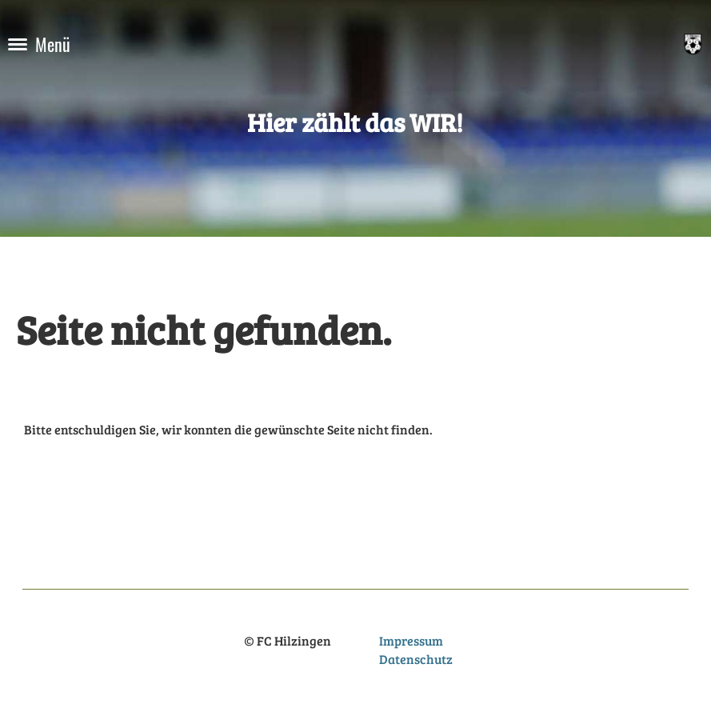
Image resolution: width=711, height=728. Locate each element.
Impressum (411, 640)
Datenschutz (416, 659)
